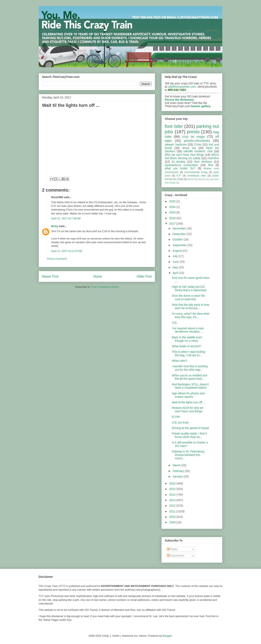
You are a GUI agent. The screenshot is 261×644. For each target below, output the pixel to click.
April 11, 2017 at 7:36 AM (66, 218)
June (176, 262)
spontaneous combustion (181, 165)
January (178, 476)
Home (98, 276)
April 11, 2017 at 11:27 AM (67, 251)
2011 (173, 511)
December (179, 228)
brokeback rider (197, 176)
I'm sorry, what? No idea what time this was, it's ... (191, 315)
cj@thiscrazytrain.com (182, 87)
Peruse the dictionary (179, 100)
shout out (189, 148)
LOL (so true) (180, 422)
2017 (173, 224)
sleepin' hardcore (176, 144)
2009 (173, 522)
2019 (173, 212)
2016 (173, 483)
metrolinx (213, 158)
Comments (176, 556)
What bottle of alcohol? (186, 346)
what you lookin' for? (180, 168)
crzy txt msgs (193, 137)
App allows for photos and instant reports (188, 395)
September (180, 245)
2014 (173, 495)
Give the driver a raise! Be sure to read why (188, 297)
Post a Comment (57, 259)
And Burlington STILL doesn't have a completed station (190, 386)
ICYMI (176, 417)
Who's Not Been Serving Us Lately (192, 156)
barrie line (193, 179)
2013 (173, 500)
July (175, 256)
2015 (173, 489)
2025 (173, 201)
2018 (173, 218)
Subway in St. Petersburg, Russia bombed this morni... (188, 455)
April (176, 273)
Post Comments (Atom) (105, 287)
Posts (172, 549)
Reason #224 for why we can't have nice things (188, 410)
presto (193, 132)
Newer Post (50, 276)
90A (211, 165)
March (177, 465)
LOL (175, 323)
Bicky (55, 226)
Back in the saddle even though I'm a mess (187, 339)
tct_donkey (179, 162)
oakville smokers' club (198, 151)
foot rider (174, 126)
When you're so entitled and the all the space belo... (190, 377)
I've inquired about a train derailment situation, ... (188, 330)
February (179, 471)
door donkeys (203, 162)
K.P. (179, 176)
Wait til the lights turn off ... (189, 402)
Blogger (167, 636)
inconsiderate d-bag (196, 172)
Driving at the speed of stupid (190, 428)
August (177, 251)
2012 (173, 506)
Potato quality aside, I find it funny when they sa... (189, 435)
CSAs (198, 144)
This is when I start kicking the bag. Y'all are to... (189, 353)
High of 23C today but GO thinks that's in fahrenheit (189, 288)
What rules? (180, 361)
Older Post (144, 276)
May (176, 267)
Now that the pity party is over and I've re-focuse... (191, 306)
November (179, 234)
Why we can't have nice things (184, 155)
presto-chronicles (197, 141)
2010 (173, 517)
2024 (173, 207)
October (178, 239)
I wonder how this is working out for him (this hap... (190, 368)
